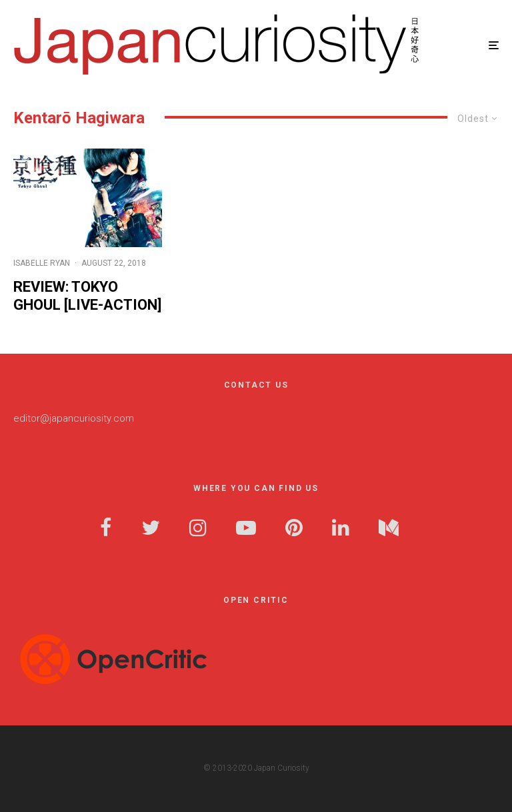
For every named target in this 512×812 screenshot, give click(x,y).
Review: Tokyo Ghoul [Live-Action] (87, 295)
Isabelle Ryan (42, 263)
